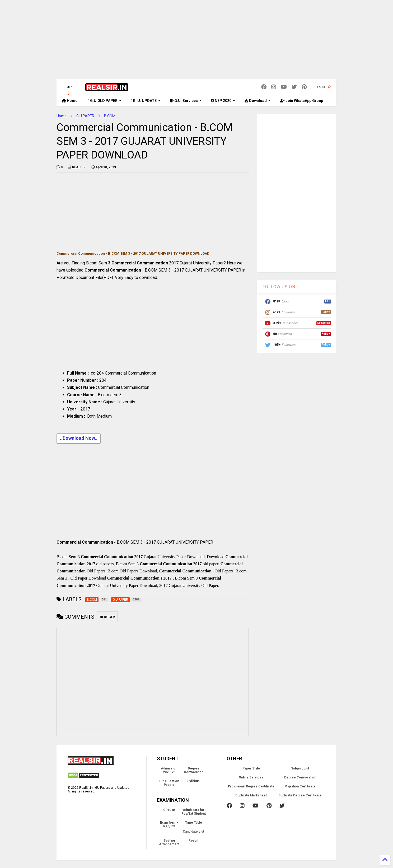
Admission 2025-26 (169, 770)
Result (193, 841)
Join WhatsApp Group (301, 101)
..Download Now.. (79, 439)
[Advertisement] (196, 42)
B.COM (110, 116)
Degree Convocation (194, 770)
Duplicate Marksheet (251, 795)
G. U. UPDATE (146, 101)
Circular (169, 810)
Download (258, 101)
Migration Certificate (300, 786)
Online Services (251, 777)
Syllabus (193, 781)
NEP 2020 (223, 101)
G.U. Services (186, 101)
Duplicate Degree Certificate (300, 795)
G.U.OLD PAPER (105, 101)
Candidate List (193, 832)
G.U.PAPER (85, 116)
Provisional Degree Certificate (251, 786)
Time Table (194, 823)
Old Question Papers (169, 783)
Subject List (300, 768)
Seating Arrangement (169, 842)
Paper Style (251, 768)
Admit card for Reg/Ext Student (194, 812)
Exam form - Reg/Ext (169, 824)
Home (70, 101)
